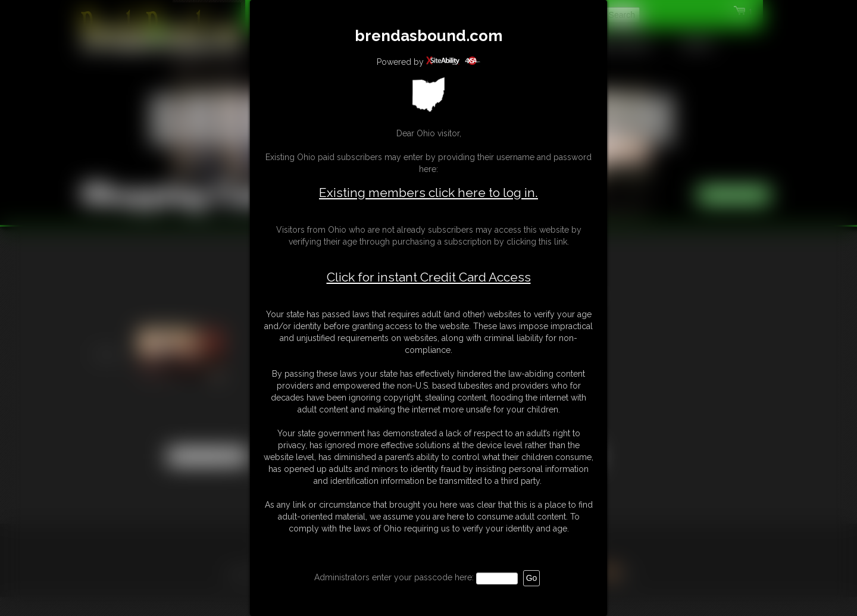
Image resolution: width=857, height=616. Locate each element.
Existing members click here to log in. (428, 193)
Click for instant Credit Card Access (429, 277)
